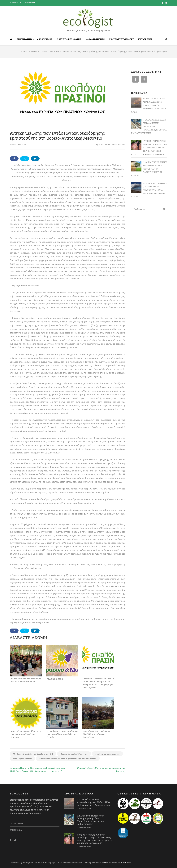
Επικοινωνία (30, 3)
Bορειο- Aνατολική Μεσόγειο (74, 754)
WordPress (126, 863)
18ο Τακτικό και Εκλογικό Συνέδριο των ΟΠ (33, 754)
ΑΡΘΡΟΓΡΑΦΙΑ (45, 39)
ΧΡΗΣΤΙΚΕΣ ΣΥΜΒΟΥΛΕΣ (121, 39)
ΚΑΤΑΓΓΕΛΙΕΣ (145, 39)
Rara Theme (103, 863)
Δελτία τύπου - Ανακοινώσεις (112, 145)
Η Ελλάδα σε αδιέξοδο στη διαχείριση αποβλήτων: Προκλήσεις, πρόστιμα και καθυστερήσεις (90, 820)
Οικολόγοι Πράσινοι (22, 758)
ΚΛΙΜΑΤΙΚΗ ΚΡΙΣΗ (95, 39)
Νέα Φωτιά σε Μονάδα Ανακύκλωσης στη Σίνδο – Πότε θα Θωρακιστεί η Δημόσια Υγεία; (94, 802)
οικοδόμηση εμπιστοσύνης (107, 754)
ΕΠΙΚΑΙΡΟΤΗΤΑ (25, 39)
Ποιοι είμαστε (15, 3)
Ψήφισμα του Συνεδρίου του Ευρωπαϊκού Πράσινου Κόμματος (68, 758)
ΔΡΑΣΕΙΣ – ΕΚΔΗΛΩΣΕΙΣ (69, 39)
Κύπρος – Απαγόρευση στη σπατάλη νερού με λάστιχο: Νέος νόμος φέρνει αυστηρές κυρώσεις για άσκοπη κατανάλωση (95, 839)
